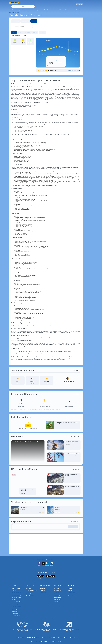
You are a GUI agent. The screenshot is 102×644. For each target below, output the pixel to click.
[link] (12, 8)
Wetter (15, 584)
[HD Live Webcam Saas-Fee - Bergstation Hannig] (64, 488)
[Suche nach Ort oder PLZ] (33, 3)
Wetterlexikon (57, 600)
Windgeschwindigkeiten (32, 588)
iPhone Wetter (43, 587)
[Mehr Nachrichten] (75, 434)
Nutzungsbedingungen (55, 642)
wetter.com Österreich (17, 596)
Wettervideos (59, 584)
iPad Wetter (43, 588)
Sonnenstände (16, 19)
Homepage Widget (17, 600)
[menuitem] (12, 8)
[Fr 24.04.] (20, 30)
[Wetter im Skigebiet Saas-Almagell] (28, 508)
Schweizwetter (57, 590)
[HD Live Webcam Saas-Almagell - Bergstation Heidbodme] (28, 482)
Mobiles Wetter (45, 584)
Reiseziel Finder (72, 590)
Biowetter (70, 587)
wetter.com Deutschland (18, 592)
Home (10, 11)
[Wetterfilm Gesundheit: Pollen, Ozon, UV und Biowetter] (63, 423)
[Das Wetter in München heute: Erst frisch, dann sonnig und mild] (64, 455)
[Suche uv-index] (31, 25)
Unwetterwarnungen (17, 590)
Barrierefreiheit (43, 642)
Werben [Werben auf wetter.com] (14, 598)
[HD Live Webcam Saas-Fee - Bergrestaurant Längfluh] (64, 476)
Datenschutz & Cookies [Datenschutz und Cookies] (33, 637)
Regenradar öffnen (73, 525)
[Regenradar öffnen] (73, 525)
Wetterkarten (31, 584)
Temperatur (29, 590)
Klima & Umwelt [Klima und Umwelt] (72, 594)
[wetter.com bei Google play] (41, 575)
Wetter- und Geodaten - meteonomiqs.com (18, 605)
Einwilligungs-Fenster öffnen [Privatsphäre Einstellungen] (49, 637)
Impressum (73, 637)
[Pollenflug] (79, 3)
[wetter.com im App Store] (50, 575)
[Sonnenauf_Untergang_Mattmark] (58, 69)
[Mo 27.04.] (42, 30)
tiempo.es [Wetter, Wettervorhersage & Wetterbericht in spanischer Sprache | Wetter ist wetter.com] (15, 607)
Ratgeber (71, 584)
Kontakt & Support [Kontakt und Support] (63, 637)
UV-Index (34, 19)
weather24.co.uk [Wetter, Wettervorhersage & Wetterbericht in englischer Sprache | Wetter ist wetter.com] (16, 615)
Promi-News (57, 602)
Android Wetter (44, 590)
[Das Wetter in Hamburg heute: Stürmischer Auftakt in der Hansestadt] (64, 443)
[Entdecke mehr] (76, 500)
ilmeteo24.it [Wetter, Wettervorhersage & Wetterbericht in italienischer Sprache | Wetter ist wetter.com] (15, 611)
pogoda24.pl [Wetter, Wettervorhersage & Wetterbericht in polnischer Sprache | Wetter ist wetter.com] (15, 613)
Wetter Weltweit (58, 598)
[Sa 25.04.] (28, 30)
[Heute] (14, 30)
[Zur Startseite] (14, 3)
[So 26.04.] (35, 30)
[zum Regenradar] (76, 519)
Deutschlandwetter (58, 588)
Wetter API (15, 602)
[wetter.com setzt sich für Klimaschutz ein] (46, 628)
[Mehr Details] (77, 369)
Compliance (34, 642)
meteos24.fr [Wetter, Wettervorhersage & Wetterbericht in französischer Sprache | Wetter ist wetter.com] (15, 609)
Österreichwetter (58, 592)
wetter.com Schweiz (17, 594)
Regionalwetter (58, 594)
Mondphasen (25, 19)
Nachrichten (57, 587)
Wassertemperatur (31, 594)
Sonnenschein (29, 592)
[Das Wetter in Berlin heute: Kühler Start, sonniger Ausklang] (28, 449)
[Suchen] (43, 3)
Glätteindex (71, 588)
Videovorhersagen (16, 587)
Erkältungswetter (72, 592)
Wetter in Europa (58, 596)
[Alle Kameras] (77, 467)
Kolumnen (15, 588)
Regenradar (29, 587)
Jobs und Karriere (20, 637)
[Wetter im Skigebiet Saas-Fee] (64, 508)
